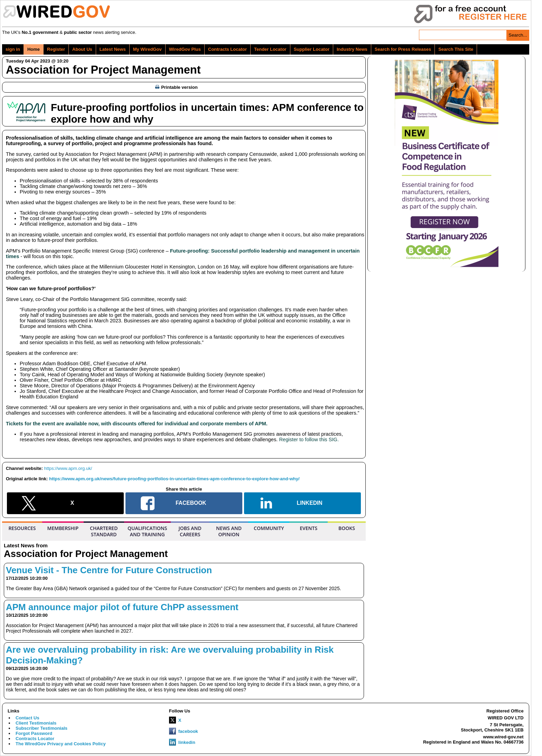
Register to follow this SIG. (309, 440)
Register (56, 49)
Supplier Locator (312, 49)
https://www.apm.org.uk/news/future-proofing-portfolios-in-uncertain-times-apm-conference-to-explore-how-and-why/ (174, 479)
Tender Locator (270, 49)
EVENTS (309, 528)
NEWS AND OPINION (229, 531)
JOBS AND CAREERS (190, 531)
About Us (82, 49)
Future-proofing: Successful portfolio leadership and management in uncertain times (183, 254)
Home (34, 49)
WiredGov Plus (185, 49)
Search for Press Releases (403, 49)
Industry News (352, 49)
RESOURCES (22, 528)
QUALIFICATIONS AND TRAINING (147, 531)
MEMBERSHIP (63, 528)
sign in (13, 49)
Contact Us (27, 718)
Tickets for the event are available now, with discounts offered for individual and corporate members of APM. (137, 424)
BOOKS (347, 528)
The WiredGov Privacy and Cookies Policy (61, 744)
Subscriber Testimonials (41, 728)
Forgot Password (34, 733)
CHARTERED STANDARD (104, 531)
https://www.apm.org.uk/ (68, 468)
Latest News (113, 49)
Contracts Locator (227, 49)
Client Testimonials (36, 723)
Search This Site (456, 49)
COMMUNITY (269, 528)
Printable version (176, 87)
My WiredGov (147, 49)
